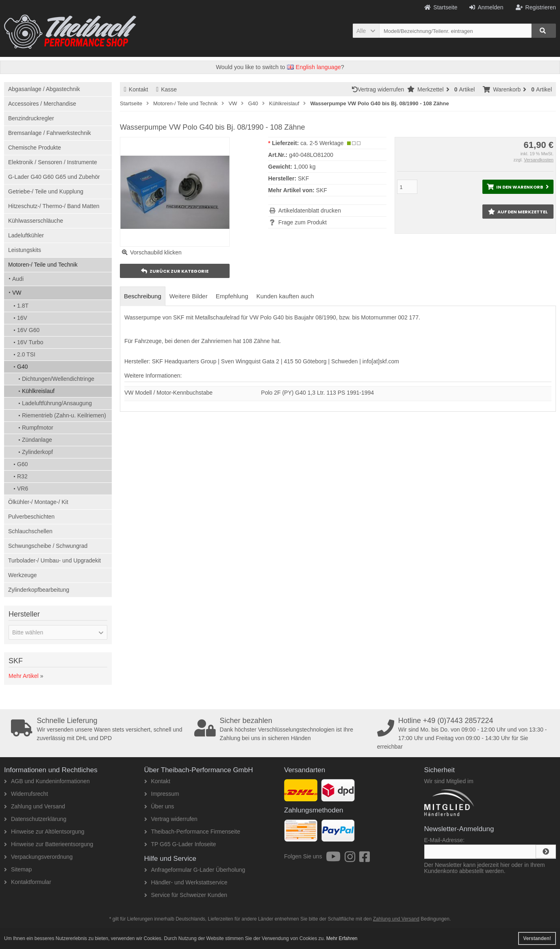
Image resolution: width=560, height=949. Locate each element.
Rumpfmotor (38, 428)
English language (314, 67)
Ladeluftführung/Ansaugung (57, 403)
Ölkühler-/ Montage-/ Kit (38, 502)
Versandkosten (539, 160)
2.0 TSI (26, 354)
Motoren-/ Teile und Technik (43, 265)
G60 (22, 464)
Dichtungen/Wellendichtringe (58, 379)
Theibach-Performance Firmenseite (192, 832)
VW (17, 293)
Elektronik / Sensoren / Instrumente (53, 162)
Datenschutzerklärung (35, 819)
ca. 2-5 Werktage (322, 143)
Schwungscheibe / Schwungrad (48, 546)
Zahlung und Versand (35, 806)
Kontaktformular (28, 882)
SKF (322, 190)
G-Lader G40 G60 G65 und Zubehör (54, 177)
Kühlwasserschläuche (36, 221)
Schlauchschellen (30, 531)
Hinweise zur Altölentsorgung (44, 832)
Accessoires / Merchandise (42, 104)
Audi (18, 279)
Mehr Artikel (24, 676)
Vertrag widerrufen (380, 89)
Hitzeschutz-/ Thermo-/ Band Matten (54, 206)
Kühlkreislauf (38, 391)
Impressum (162, 794)
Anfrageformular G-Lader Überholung (195, 870)
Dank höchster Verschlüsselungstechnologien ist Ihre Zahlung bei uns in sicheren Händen (283, 729)
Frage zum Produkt (303, 222)
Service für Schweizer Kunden (186, 895)
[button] (366, 31)
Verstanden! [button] (537, 938)
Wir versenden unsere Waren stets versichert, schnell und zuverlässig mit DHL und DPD (100, 729)
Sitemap (18, 869)
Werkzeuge (23, 575)
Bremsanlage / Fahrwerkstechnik (50, 133)
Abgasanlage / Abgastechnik (44, 89)
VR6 (23, 489)
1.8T (23, 306)
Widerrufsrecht (26, 794)
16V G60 (28, 330)
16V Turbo (30, 342)
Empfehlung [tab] (232, 296)
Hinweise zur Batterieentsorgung (49, 844)
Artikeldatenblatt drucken (310, 211)
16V (22, 318)
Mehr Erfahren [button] (342, 938)
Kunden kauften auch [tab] (285, 296)
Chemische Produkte (35, 148)
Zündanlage (37, 440)
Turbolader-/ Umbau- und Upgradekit (54, 560)
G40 (22, 367)
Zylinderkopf (37, 452)
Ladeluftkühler (26, 235)
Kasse (166, 89)
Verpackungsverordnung (38, 857)
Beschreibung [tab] (143, 296)
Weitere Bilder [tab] (189, 296)
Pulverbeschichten (31, 517)
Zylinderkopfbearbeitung (39, 590)
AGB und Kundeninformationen (47, 781)
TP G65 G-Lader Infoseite (180, 844)
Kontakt (136, 89)
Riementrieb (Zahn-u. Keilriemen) (64, 415)
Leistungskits (25, 250)
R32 (22, 476)
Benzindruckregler (31, 118)
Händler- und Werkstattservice (186, 882)
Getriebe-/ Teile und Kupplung (46, 191)
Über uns (159, 806)
